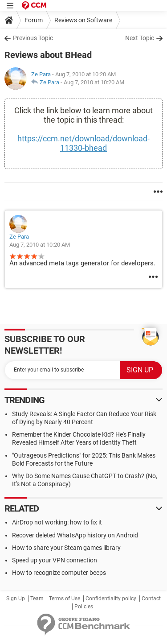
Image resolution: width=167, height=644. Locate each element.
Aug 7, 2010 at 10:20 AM (94, 82)
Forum (34, 20)
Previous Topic (33, 38)
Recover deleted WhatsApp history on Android (75, 535)
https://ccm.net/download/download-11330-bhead (83, 143)
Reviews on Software (83, 20)
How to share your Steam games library (66, 548)
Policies (84, 607)
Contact (151, 599)
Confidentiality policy (111, 599)
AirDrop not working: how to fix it (57, 522)
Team (37, 599)
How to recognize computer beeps (59, 573)
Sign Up (16, 599)
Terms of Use (65, 599)
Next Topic (140, 38)
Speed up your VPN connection (55, 560)
